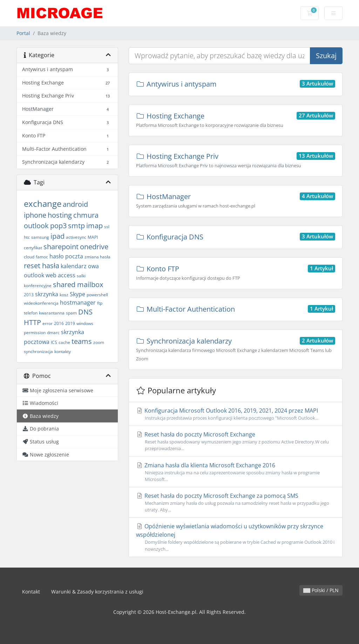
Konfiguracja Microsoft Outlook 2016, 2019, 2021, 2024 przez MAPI (236, 414)
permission (35, 333)
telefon (31, 313)
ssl (107, 227)
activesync (76, 237)
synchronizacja (38, 351)
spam (71, 313)
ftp (100, 303)
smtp (76, 226)
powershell (97, 295)
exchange (43, 204)
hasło (57, 256)
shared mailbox (78, 284)
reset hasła (42, 266)
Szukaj (326, 56)
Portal (23, 33)
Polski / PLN (321, 590)
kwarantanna (52, 313)
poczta (74, 256)
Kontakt (31, 592)
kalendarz (74, 266)
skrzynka (47, 294)
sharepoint (61, 247)
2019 (70, 323)
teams (82, 341)
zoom (99, 342)
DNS (85, 312)
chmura (86, 215)
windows (85, 323)
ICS (54, 342)
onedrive (94, 247)
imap (94, 226)
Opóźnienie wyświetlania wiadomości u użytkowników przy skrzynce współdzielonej (236, 537)
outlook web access (50, 275)
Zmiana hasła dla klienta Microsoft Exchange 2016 (236, 472)
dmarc (53, 333)
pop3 (58, 226)
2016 (59, 323)
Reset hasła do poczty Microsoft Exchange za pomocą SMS (236, 503)
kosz (64, 295)
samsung (40, 237)
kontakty (63, 351)
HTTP (32, 322)
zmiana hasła (97, 257)
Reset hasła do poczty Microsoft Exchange (236, 441)
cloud (29, 257)
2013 (29, 295)
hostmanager (78, 303)
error (48, 323)
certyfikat (33, 248)
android (75, 204)
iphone (35, 215)
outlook (36, 226)
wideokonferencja (41, 303)
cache (64, 342)
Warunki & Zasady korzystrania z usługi (97, 592)
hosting (60, 215)
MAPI (93, 237)
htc (27, 237)
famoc (42, 257)
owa (93, 266)
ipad (57, 236)
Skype (77, 294)
